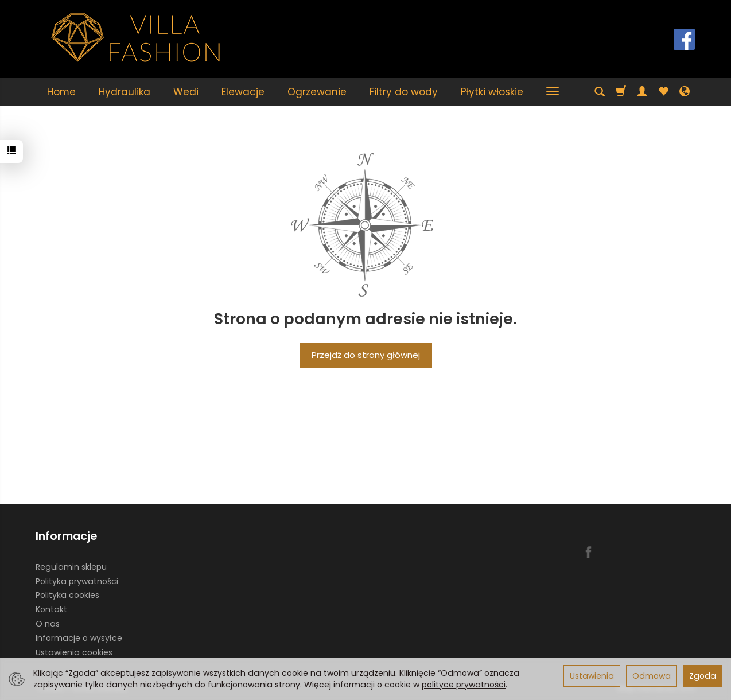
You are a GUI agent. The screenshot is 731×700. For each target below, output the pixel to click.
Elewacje (243, 92)
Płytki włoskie (492, 92)
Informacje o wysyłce (79, 638)
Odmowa (652, 676)
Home (61, 92)
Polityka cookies (67, 595)
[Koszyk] (621, 92)
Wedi (186, 92)
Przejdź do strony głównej (366, 355)
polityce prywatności (464, 685)
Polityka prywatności (77, 581)
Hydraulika (125, 92)
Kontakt (51, 609)
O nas (48, 624)
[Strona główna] (136, 38)
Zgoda (703, 676)
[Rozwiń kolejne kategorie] (553, 92)
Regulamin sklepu (71, 567)
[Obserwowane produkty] (663, 92)
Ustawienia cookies (74, 652)
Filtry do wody (404, 92)
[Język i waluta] (685, 92)
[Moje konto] (642, 92)
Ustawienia (592, 676)
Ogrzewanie (317, 92)
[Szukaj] (600, 92)
